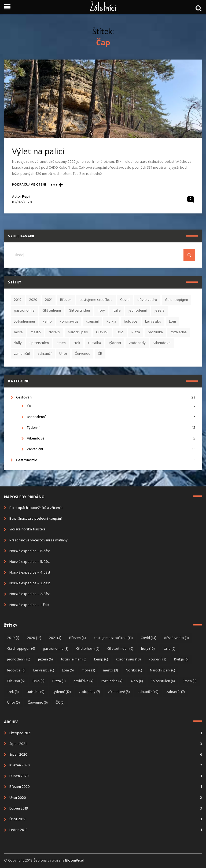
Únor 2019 (17, 819)
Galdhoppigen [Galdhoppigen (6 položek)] (21, 649)
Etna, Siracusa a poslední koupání (36, 519)
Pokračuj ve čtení (29, 185)
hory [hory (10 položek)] (148, 649)
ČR (100, 354)
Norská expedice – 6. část (30, 551)
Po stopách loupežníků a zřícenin (36, 508)
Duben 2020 (19, 776)
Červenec (82, 354)
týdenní (115, 343)
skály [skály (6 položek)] (137, 681)
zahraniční (22, 354)
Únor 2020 (18, 798)
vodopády (137, 343)
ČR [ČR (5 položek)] (60, 703)
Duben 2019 (19, 809)
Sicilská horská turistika (27, 529)
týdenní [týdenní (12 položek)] (62, 692)
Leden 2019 (19, 830)
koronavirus (69, 322)
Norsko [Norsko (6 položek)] (134, 671)
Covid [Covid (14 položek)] (148, 638)
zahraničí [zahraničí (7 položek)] (176, 692)
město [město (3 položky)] (111, 671)
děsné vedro (147, 300)
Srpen (61, 343)
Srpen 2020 (18, 755)
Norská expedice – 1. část (30, 605)
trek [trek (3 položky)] (13, 692)
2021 (49, 300)
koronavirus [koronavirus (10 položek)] (128, 660)
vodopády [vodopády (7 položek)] (89, 692)
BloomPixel (74, 861)
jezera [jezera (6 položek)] (45, 660)
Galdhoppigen (176, 300)
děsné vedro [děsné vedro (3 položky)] (176, 638)
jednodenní (138, 311)
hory (101, 311)
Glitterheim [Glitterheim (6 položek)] (88, 649)
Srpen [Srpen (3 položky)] (190, 681)
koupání (92, 322)
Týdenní (111, 428)
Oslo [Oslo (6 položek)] (38, 681)
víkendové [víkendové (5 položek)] (119, 692)
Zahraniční (111, 449)
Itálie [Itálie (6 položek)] (169, 649)
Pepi (26, 197)
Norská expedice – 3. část (30, 583)
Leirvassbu (153, 322)
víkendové (162, 343)
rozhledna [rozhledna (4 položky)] (112, 681)
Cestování (106, 398)
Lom (172, 322)
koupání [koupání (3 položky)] (157, 660)
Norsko (54, 332)
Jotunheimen (24, 322)
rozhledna (179, 332)
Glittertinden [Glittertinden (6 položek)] (120, 649)
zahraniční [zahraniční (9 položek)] (148, 692)
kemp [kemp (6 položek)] (101, 660)
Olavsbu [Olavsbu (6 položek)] (16, 681)
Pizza (136, 332)
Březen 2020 (20, 787)
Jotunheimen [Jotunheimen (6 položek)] (73, 660)
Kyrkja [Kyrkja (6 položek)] (181, 660)
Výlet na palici (38, 151)
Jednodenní (111, 417)
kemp (47, 322)
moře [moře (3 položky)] (88, 671)
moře (18, 332)
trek (77, 343)
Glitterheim (52, 311)
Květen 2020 (20, 765)
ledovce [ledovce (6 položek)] (16, 671)
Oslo (120, 332)
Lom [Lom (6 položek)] (68, 671)
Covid (125, 300)
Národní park (78, 332)
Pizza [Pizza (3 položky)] (59, 681)
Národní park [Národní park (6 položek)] (163, 671)
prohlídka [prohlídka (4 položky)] (84, 681)
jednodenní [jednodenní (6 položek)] (19, 660)
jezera (159, 311)
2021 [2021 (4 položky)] (55, 638)
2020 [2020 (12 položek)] (34, 638)
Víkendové (111, 439)
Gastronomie (106, 460)
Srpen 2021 (18, 744)
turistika (94, 343)
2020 (33, 300)
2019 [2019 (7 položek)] (13, 638)
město (36, 332)
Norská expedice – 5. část (30, 562)
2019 (18, 300)
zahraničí (45, 354)
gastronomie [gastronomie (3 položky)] (56, 649)
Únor (63, 354)
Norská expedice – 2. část (30, 594)
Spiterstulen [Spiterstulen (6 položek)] (163, 681)
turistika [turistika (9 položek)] (36, 692)
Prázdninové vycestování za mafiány (38, 540)
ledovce (131, 322)
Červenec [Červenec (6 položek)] (38, 703)
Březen (66, 300)
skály (18, 343)
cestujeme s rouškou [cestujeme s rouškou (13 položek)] (113, 638)
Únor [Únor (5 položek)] (14, 703)
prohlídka (155, 332)
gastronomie (24, 311)
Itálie (117, 311)
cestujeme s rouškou (96, 300)
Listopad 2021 (20, 733)
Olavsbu (102, 332)
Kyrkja (111, 322)
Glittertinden (79, 311)
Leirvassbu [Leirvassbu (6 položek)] (44, 671)
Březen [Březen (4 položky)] (78, 638)
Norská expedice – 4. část (30, 573)
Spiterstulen (39, 343)
